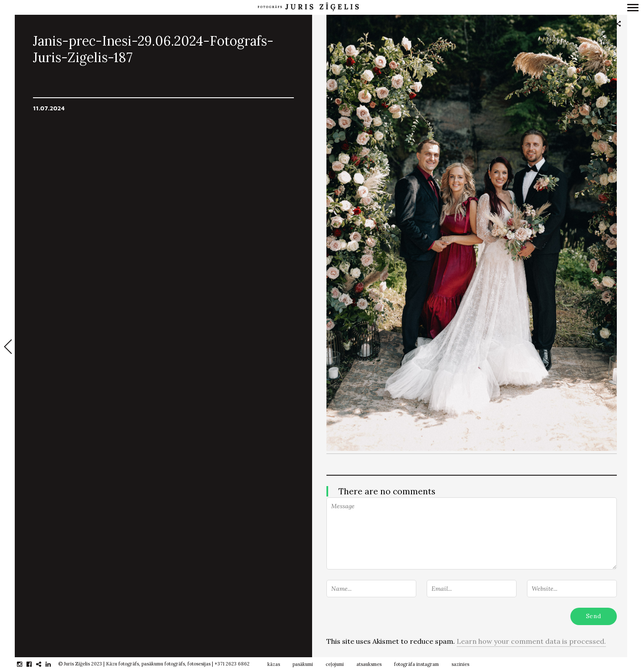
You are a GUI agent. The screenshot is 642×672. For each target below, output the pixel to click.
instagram (24, 664)
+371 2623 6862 (232, 664)
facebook (34, 664)
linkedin (53, 664)
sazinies (460, 664)
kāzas (274, 664)
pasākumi (303, 664)
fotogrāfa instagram (416, 664)
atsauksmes (369, 664)
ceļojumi (335, 664)
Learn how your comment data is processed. (531, 641)
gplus (43, 664)
